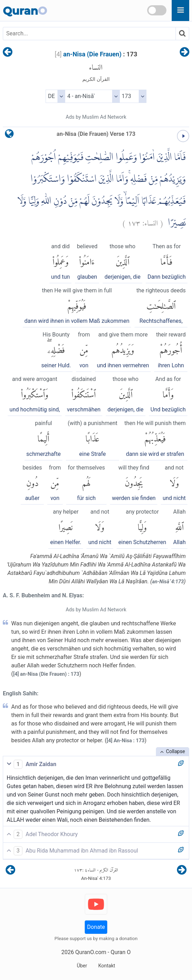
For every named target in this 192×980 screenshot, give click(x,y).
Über (82, 966)
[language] (9, 135)
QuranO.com (91, 952)
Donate (96, 927)
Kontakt (107, 966)
